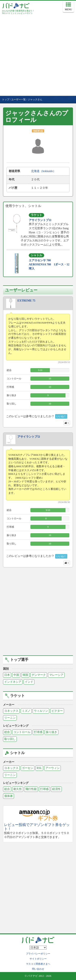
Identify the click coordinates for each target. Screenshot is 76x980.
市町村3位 (38, 131)
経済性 (56, 789)
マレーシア (56, 675)
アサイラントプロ (40, 220)
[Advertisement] (38, 55)
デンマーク (39, 675)
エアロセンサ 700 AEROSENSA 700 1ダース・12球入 (49, 264)
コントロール (22, 732)
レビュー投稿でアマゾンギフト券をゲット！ (37, 827)
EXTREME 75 (26, 301)
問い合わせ (38, 969)
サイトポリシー (38, 959)
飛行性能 (31, 789)
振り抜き (51, 732)
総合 (7, 732)
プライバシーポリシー (38, 954)
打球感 (38, 732)
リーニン (10, 718)
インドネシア (13, 682)
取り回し (10, 739)
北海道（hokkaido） (43, 171)
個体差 (9, 796)
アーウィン (52, 768)
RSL (39, 768)
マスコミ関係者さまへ (38, 964)
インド (29, 682)
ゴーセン (28, 768)
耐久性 (18, 789)
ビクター (57, 711)
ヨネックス (11, 711)
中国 (16, 675)
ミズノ (26, 711)
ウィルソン (41, 711)
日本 (7, 675)
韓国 (25, 675)
